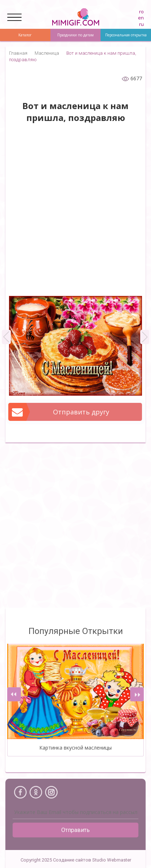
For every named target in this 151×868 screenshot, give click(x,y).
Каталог (25, 35)
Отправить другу (59, 412)
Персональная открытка (126, 35)
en (141, 18)
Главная (18, 53)
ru (141, 24)
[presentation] (14, 694)
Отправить (75, 830)
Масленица (47, 53)
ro (141, 12)
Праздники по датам (75, 35)
